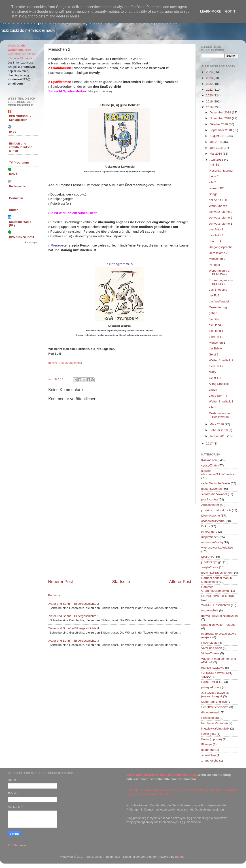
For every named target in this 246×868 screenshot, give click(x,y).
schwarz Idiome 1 (221, 224)
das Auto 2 (216, 235)
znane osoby (210, 761)
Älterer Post (180, 582)
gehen (213, 313)
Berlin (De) (209, 734)
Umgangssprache (221, 247)
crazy (212, 372)
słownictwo (209, 755)
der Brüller (216, 348)
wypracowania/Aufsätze (217, 548)
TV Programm (19, 163)
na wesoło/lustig (212, 542)
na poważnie (210, 610)
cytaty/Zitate (209, 465)
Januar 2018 (218, 436)
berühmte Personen (215, 723)
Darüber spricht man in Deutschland (217, 580)
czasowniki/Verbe (213, 521)
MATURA (208, 557)
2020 (210, 95)
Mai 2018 (216, 154)
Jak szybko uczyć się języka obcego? (215, 695)
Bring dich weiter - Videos (218, 625)
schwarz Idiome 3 (221, 212)
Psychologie (209, 643)
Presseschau (210, 718)
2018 (210, 107)
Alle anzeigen (31, 242)
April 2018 (217, 160)
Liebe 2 (214, 176)
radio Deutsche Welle (216, 483)
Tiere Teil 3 (216, 337)
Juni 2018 (216, 148)
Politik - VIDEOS (212, 682)
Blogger (180, 857)
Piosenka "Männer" (222, 171)
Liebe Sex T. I (218, 396)
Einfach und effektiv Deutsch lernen (21, 147)
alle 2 (212, 182)
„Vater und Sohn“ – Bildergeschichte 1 (73, 616)
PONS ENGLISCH (21, 237)
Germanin (16, 198)
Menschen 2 (217, 259)
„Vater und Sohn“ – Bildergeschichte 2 (73, 604)
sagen (213, 390)
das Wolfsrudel (219, 301)
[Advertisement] (120, 541)
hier (80, 363)
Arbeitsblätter (210, 505)
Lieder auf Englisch (214, 702)
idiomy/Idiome (211, 516)
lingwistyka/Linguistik (215, 729)
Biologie (207, 744)
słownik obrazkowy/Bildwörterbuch (219, 473)
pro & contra (210, 499)
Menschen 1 (217, 343)
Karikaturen (209, 460)
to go (13, 132)
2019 (210, 101)
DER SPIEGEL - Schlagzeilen (20, 118)
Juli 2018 (216, 142)
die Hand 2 (216, 325)
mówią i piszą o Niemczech (219, 616)
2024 (210, 72)
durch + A (215, 241)
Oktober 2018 (219, 124)
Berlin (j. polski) (212, 739)
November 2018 (221, 118)
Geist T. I (215, 378)
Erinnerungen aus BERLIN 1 (221, 282)
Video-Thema (210, 653)
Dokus (206, 526)
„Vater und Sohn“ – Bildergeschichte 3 (73, 641)
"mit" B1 (214, 165)
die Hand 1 (216, 331)
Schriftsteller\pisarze (215, 707)
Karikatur (54, 595)
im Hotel (214, 265)
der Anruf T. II (218, 200)
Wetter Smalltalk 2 (221, 360)
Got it (230, 11)
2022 (210, 84)
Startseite (121, 582)
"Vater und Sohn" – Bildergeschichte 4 (74, 628)
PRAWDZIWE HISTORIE (218, 596)
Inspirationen (210, 537)
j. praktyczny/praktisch (216, 510)
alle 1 (212, 407)
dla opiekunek (211, 712)
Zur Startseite (17, 845)
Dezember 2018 (221, 112)
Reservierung (218, 307)
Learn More (210, 11)
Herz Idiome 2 (218, 253)
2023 (210, 78)
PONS (13, 174)
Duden (14, 210)
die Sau (214, 319)
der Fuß (214, 295)
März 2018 (217, 424)
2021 (210, 90)
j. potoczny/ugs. (212, 562)
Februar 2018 (219, 430)
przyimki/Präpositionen (216, 573)
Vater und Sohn (212, 648)
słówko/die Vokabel (214, 494)
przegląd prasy (211, 687)
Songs (213, 194)
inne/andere (209, 532)
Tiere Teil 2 (216, 366)
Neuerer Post (60, 582)
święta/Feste (210, 567)
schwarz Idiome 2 (221, 218)
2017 (210, 444)
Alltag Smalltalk (219, 384)
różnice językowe (213, 668)
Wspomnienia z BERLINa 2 (219, 272)
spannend (208, 750)
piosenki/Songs (212, 489)
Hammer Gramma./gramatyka (215, 589)
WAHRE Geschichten (216, 605)
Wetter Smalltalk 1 (221, 401)
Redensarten (18, 186)
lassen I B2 (216, 188)
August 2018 (218, 136)
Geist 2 (214, 354)
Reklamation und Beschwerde (220, 415)
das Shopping (218, 290)
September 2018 (221, 130)
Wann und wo (218, 206)
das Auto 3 (216, 229)
